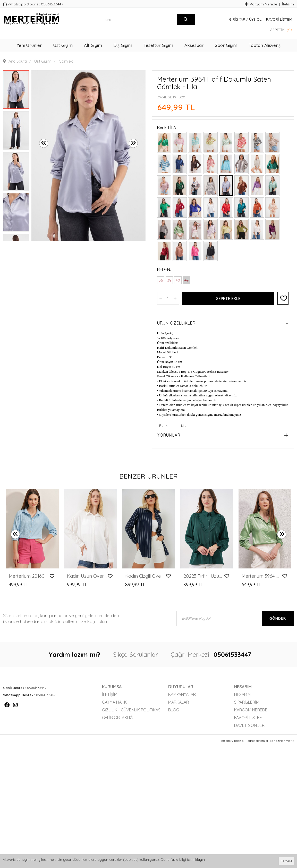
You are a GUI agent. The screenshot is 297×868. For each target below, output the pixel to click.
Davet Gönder (249, 725)
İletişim (288, 4)
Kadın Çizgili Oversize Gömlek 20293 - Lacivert (145, 576)
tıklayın (199, 860)
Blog (174, 710)
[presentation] (44, 143)
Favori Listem (279, 19)
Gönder (278, 618)
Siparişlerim (247, 702)
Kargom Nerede (261, 4)
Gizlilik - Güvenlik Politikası (132, 710)
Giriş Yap (237, 19)
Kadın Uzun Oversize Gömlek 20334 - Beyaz (87, 576)
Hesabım (242, 694)
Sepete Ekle (228, 299)
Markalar (179, 702)
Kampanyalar (182, 694)
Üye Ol (255, 19)
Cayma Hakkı (115, 702)
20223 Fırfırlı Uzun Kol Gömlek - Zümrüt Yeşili (203, 576)
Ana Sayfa (18, 61)
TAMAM (286, 861)
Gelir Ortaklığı (118, 718)
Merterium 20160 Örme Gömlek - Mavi (29, 576)
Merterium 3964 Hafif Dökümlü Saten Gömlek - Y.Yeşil (262, 576)
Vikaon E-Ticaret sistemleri (250, 741)
